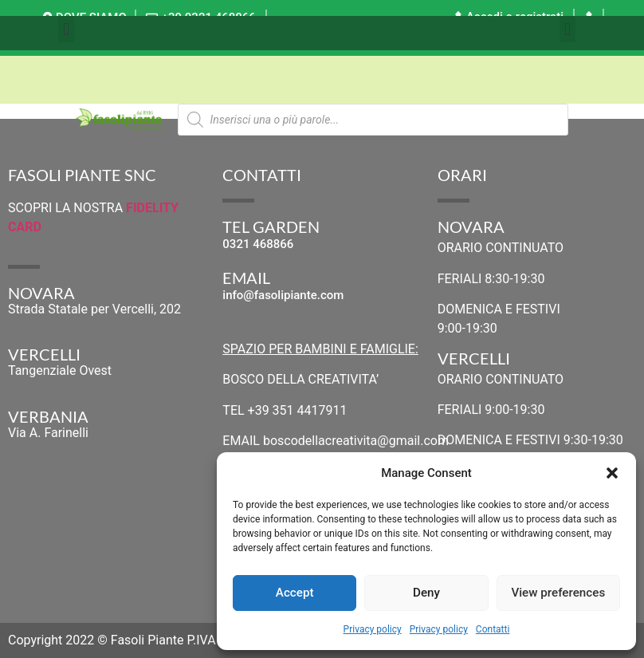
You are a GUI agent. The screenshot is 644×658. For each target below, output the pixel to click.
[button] (612, 473)
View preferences (558, 593)
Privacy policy (373, 629)
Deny (426, 593)
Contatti (493, 629)
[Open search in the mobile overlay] (373, 120)
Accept (295, 593)
